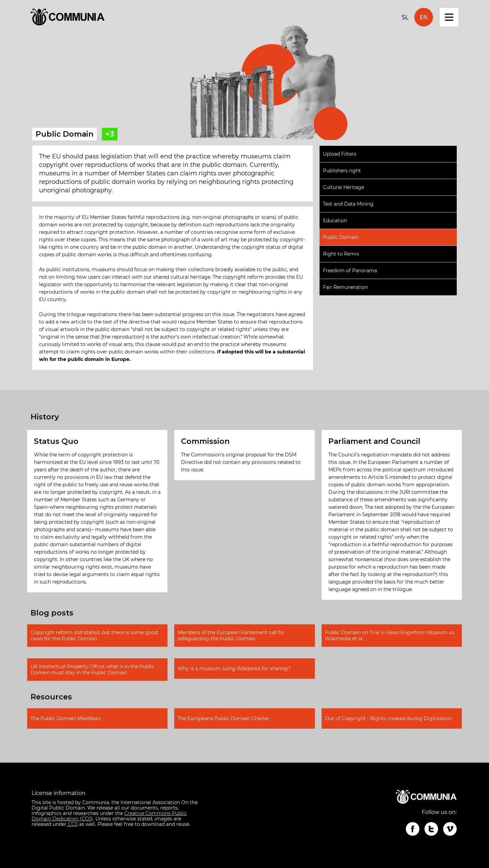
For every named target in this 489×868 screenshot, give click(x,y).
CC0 (72, 824)
